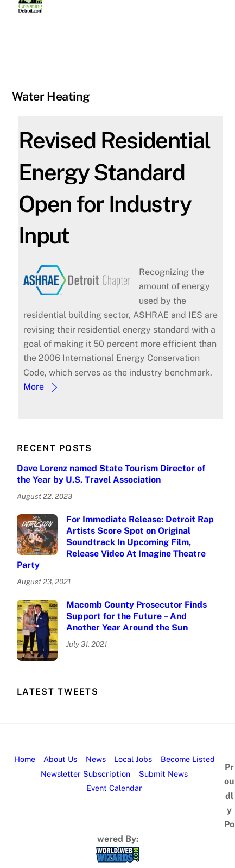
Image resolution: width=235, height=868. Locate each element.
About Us (60, 759)
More (34, 387)
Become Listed (188, 759)
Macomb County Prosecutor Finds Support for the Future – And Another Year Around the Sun (136, 616)
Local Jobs (133, 759)
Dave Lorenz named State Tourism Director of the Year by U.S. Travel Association (111, 474)
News (96, 759)
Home (25, 759)
